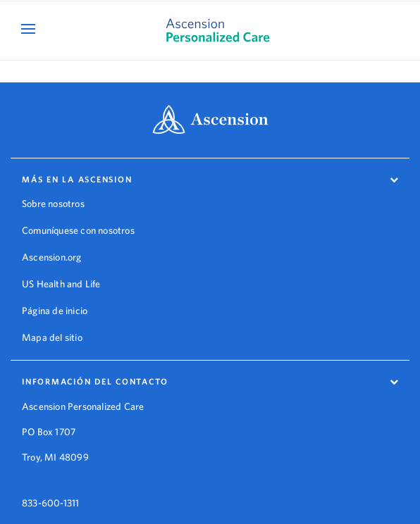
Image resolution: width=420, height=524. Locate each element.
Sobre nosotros (53, 204)
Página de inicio (55, 311)
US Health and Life (61, 284)
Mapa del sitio (52, 337)
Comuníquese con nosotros (78, 230)
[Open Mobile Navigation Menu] (30, 29)
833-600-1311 (50, 492)
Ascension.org (52, 257)
